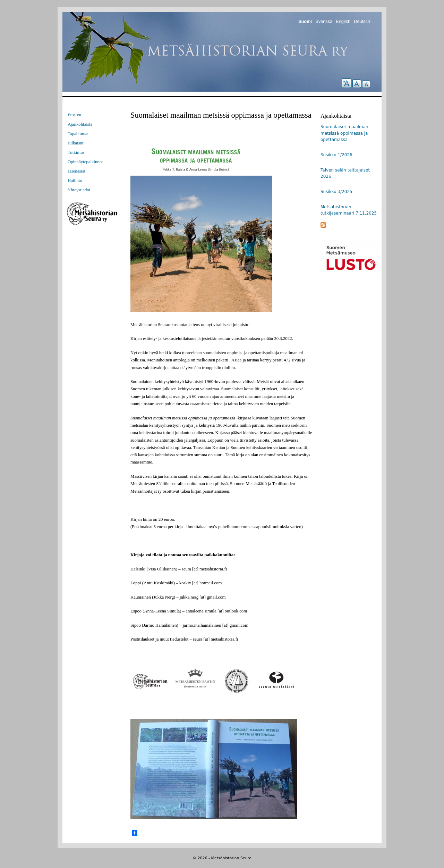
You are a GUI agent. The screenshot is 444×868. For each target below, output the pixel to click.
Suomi (305, 21)
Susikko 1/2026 (336, 155)
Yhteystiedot (79, 190)
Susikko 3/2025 (336, 192)
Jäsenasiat (76, 171)
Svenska (324, 21)
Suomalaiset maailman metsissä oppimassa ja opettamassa (344, 133)
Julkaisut (76, 143)
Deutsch (362, 21)
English (343, 21)
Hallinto (75, 181)
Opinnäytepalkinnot (85, 162)
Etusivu (74, 115)
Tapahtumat (78, 134)
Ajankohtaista (80, 124)
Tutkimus (76, 152)
